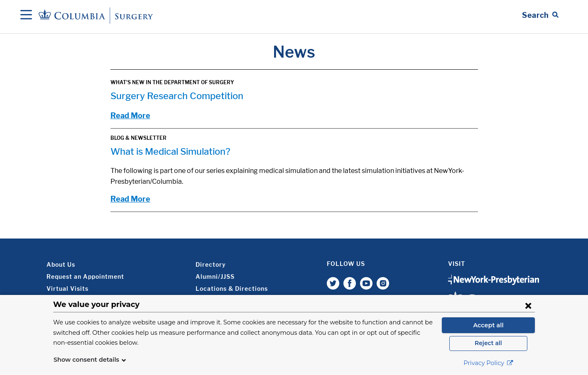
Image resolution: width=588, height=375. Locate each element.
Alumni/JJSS (215, 276)
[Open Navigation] (26, 15)
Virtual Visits (67, 289)
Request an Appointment (85, 276)
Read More (130, 116)
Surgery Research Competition (177, 96)
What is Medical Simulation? (170, 151)
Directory (211, 264)
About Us (61, 264)
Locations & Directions (232, 289)
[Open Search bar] (540, 15)
